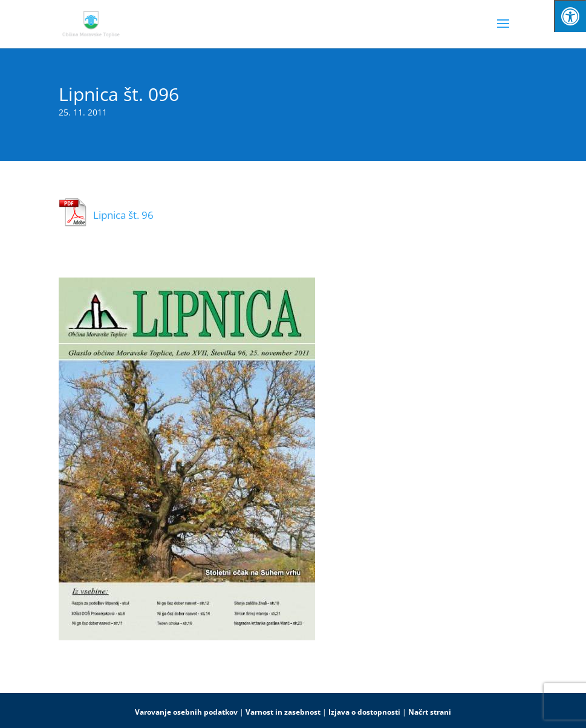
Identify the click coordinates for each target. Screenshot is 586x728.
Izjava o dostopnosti (364, 712)
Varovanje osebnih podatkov (186, 712)
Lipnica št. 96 (123, 215)
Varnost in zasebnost (283, 712)
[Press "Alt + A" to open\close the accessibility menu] (570, 16)
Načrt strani (430, 712)
